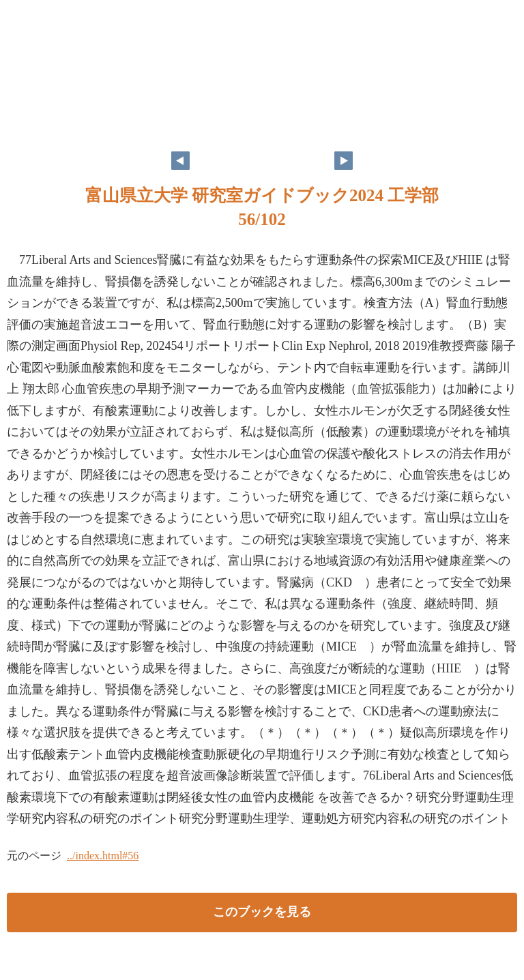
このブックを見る (262, 912)
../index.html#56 (103, 856)
